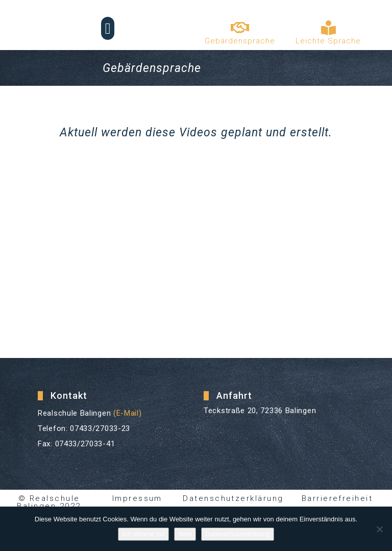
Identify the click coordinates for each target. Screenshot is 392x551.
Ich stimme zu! (143, 534)
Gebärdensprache (240, 41)
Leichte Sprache (328, 41)
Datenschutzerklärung (233, 498)
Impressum (138, 498)
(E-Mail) (128, 413)
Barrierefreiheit (337, 498)
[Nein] (379, 529)
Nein (185, 534)
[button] (108, 28)
